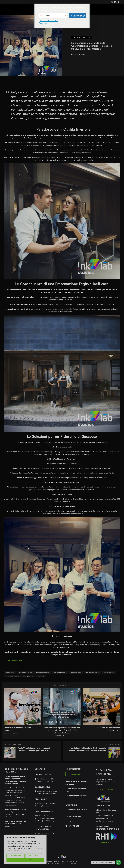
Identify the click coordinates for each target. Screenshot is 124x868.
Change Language (77, 16)
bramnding (11, 673)
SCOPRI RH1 (104, 843)
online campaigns (93, 673)
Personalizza (16, 856)
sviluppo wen (29, 676)
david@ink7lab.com (73, 816)
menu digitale (77, 673)
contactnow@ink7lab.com (76, 796)
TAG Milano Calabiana (47, 819)
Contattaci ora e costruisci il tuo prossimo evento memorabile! (16, 824)
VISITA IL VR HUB (107, 790)
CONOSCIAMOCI (15, 660)
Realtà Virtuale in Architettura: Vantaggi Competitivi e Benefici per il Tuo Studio (34, 749)
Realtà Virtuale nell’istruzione (108, 728)
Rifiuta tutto (34, 856)
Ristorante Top (109, 673)
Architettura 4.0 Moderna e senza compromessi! (18, 729)
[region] (25, 849)
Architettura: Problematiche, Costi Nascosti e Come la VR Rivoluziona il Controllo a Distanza (87, 749)
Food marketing (81, 37)
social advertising (13, 676)
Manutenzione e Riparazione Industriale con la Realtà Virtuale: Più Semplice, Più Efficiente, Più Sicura (62, 730)
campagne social (43, 673)
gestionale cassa (61, 673)
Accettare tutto (25, 860)
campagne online (26, 673)
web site (42, 676)
